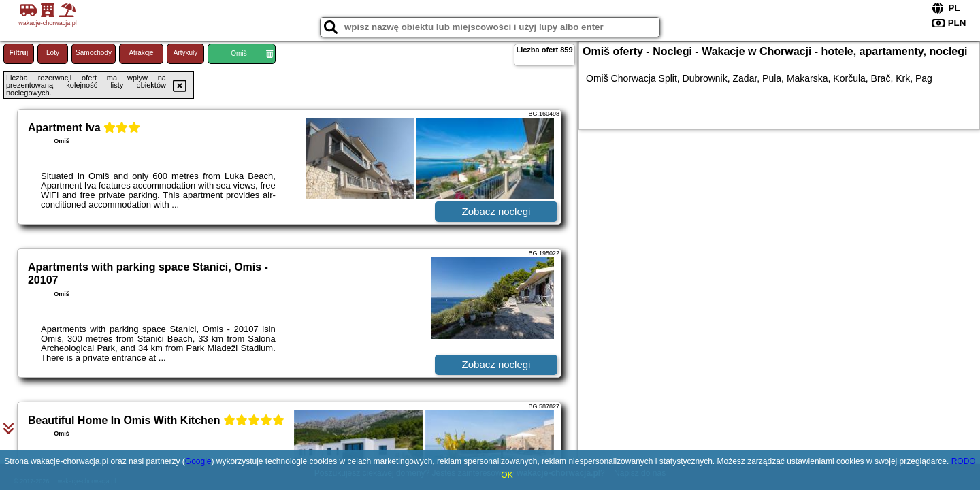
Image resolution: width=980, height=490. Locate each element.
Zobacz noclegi (496, 211)
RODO (964, 461)
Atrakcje (141, 53)
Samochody (94, 53)
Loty (53, 53)
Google (198, 461)
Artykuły (186, 53)
